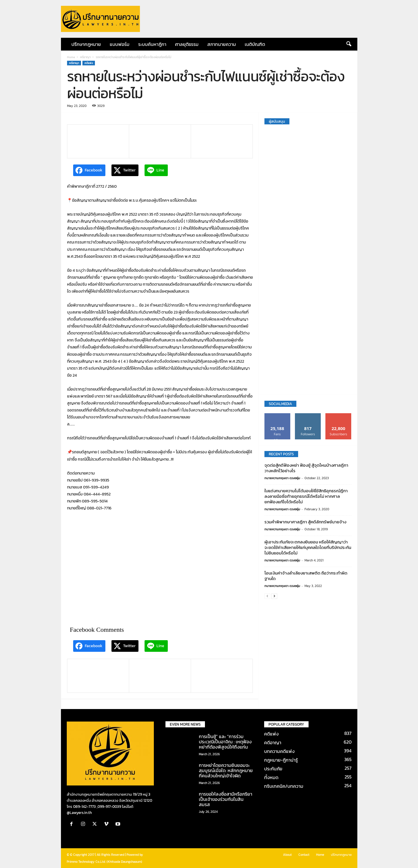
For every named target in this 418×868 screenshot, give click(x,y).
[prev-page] (267, 596)
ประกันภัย (273, 769)
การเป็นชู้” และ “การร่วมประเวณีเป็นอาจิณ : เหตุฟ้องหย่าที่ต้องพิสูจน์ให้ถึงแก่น (225, 742)
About (287, 855)
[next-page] (274, 596)
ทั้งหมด (271, 777)
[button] (349, 44)
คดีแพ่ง (89, 63)
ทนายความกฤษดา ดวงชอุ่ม (282, 478)
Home (71, 57)
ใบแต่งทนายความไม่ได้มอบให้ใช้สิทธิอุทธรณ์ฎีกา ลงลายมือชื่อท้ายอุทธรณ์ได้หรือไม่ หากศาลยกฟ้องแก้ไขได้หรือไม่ (306, 496)
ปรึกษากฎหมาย (86, 44)
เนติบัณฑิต (255, 44)
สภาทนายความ (222, 44)
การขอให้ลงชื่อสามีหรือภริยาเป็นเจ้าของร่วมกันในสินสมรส (226, 799)
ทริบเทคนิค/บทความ (284, 786)
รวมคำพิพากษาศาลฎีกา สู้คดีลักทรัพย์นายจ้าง (305, 522)
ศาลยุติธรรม (187, 44)
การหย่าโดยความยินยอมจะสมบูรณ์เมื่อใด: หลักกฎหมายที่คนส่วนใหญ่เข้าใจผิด (226, 770)
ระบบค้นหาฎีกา (152, 44)
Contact (304, 855)
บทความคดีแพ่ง (279, 751)
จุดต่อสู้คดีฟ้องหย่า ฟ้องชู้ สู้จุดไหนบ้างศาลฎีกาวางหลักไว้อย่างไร (306, 468)
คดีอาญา (85, 57)
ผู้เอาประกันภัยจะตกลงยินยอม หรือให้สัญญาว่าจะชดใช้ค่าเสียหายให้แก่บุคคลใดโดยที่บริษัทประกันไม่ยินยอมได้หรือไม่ (308, 547)
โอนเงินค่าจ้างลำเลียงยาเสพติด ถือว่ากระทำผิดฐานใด (306, 576)
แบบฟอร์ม (120, 44)
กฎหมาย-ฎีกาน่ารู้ (281, 760)
